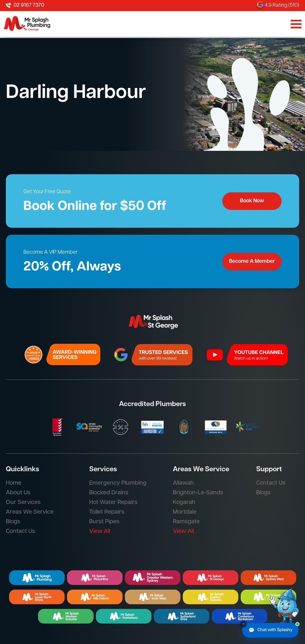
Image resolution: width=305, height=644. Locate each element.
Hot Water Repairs (113, 503)
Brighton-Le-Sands (198, 493)
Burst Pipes (104, 522)
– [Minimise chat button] (243, 624)
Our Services (23, 503)
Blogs (13, 522)
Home (14, 483)
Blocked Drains (109, 493)
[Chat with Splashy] (270, 630)
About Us (18, 493)
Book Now (252, 201)
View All (100, 531)
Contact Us (20, 531)
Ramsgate (186, 522)
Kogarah (184, 503)
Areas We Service (30, 512)
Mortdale (185, 512)
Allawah (183, 483)
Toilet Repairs (107, 512)
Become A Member (252, 261)
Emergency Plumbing (118, 483)
